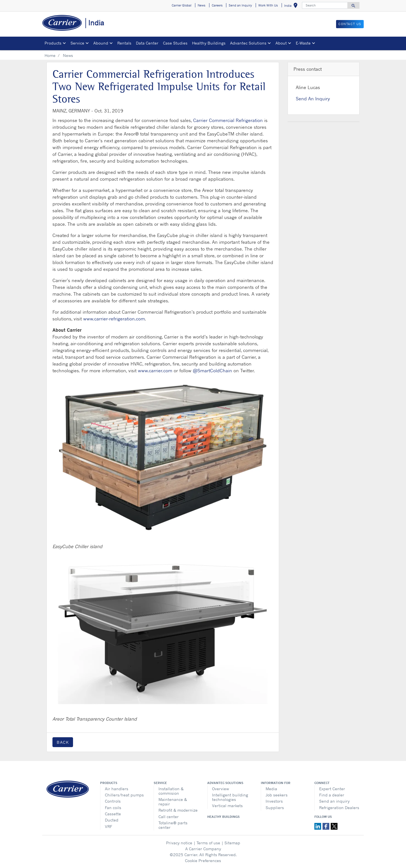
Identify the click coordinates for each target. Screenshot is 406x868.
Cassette (113, 814)
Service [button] (77, 43)
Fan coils (113, 808)
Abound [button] (101, 43)
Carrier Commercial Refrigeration (228, 120)
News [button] (201, 5)
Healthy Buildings (209, 43)
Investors (274, 801)
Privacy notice (179, 843)
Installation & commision (171, 791)
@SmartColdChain (212, 371)
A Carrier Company (203, 849)
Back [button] (63, 742)
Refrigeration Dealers (339, 808)
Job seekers (277, 795)
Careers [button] (217, 5)
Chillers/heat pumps (124, 795)
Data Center (147, 43)
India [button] (292, 6)
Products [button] (53, 43)
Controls (113, 801)
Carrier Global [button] (182, 5)
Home (50, 55)
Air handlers (117, 789)
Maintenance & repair (173, 802)
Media (271, 789)
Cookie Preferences (203, 861)
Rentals (124, 43)
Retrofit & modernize (178, 810)
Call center (169, 817)
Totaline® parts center (173, 825)
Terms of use (208, 843)
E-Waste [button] (303, 43)
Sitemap (232, 843)
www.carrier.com (155, 371)
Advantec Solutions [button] (248, 43)
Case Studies (175, 43)
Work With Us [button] (268, 5)
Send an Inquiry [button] (240, 5)
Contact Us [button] (350, 24)
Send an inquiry (334, 801)
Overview (220, 789)
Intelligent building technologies (230, 797)
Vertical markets (227, 806)
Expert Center (332, 789)
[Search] (325, 5)
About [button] (281, 43)
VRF (109, 826)
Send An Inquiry (313, 99)
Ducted (112, 820)
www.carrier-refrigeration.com (114, 319)
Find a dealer (332, 795)
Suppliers (275, 808)
